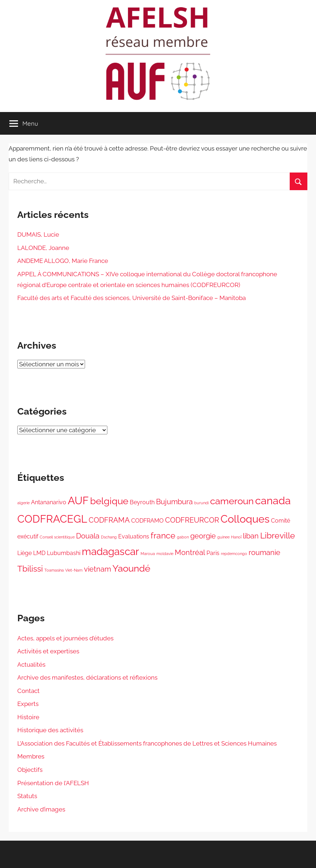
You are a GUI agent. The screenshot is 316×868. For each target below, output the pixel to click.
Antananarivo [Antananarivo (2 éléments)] (49, 502)
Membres (31, 756)
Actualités (31, 665)
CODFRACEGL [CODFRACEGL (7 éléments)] (52, 519)
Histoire (28, 717)
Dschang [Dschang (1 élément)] (109, 537)
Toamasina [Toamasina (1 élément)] (54, 570)
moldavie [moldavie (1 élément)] (165, 554)
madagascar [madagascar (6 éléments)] (110, 551)
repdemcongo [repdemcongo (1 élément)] (234, 554)
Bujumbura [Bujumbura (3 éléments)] (174, 502)
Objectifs (30, 770)
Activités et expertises (48, 651)
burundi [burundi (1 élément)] (201, 503)
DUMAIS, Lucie (38, 234)
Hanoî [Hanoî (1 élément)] (236, 537)
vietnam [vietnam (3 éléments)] (97, 569)
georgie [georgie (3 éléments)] (203, 536)
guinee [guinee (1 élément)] (223, 537)
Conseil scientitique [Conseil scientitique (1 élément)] (57, 537)
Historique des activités (50, 730)
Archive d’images (41, 809)
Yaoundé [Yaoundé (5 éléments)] (131, 568)
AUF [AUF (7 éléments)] (78, 500)
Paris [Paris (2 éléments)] (213, 553)
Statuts (27, 796)
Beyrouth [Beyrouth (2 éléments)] (142, 502)
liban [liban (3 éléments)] (251, 536)
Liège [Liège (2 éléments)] (25, 553)
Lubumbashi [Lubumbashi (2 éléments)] (64, 553)
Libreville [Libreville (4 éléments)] (278, 535)
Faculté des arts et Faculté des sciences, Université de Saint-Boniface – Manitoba (132, 298)
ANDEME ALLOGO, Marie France (63, 261)
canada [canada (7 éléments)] (273, 500)
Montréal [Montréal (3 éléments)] (190, 552)
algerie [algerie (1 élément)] (23, 503)
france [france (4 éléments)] (163, 535)
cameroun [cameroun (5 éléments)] (232, 501)
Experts (28, 704)
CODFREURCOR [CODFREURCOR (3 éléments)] (192, 520)
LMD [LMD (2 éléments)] (39, 553)
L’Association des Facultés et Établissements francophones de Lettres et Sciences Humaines (147, 743)
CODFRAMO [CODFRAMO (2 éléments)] (147, 521)
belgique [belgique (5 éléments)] (109, 501)
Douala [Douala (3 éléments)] (88, 536)
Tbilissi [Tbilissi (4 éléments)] (30, 569)
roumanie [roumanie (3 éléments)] (264, 552)
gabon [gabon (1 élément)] (183, 537)
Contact (28, 691)
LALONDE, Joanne (43, 248)
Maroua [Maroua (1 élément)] (148, 554)
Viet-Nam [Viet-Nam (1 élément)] (74, 570)
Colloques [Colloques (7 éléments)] (245, 519)
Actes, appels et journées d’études (65, 638)
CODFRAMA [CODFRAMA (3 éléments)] (109, 520)
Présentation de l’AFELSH (53, 783)
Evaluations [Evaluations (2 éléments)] (134, 536)
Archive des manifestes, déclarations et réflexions (87, 677)
